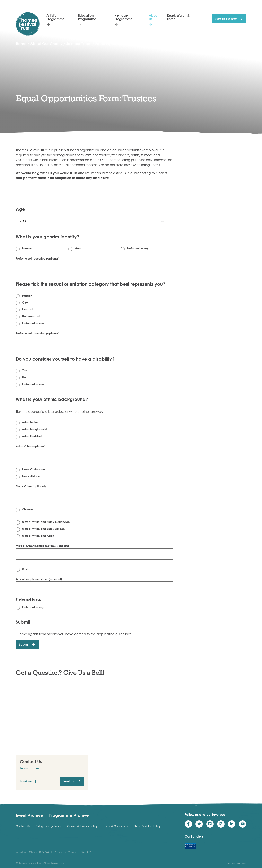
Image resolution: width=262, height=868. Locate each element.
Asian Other (31, 446)
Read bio (26, 781)
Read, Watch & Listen (178, 17)
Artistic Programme (55, 17)
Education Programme (87, 17)
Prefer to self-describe (38, 258)
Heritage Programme (123, 17)
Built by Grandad (237, 863)
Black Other (31, 486)
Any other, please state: (39, 579)
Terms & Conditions (115, 826)
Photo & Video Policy (147, 826)
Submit (24, 644)
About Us (154, 17)
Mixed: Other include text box (43, 546)
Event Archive (29, 815)
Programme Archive (69, 815)
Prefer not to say (29, 599)
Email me (69, 781)
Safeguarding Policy (48, 826)
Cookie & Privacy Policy (82, 826)
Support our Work (226, 19)
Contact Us (23, 826)
